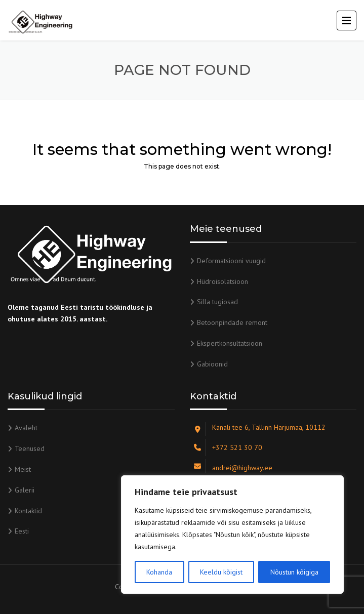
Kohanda (159, 572)
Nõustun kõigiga (294, 572)
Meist (23, 469)
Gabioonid (212, 364)
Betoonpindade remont (232, 322)
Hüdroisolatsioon (223, 281)
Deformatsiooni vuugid (231, 261)
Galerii (25, 490)
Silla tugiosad (217, 302)
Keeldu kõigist (221, 572)
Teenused (30, 448)
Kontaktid (28, 511)
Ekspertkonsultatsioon (230, 343)
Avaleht (26, 428)
